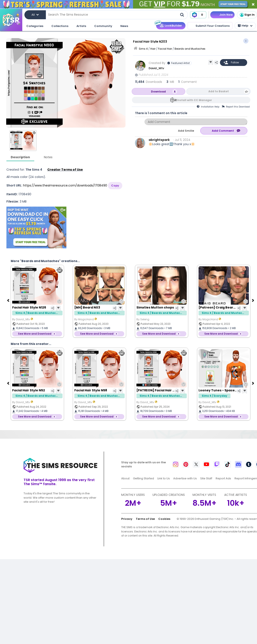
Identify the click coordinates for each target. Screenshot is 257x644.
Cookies (164, 519)
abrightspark (159, 140)
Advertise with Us (185, 478)
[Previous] (9, 300)
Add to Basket (219, 91)
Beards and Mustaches (190, 49)
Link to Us (164, 478)
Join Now (226, 15)
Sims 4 (143, 49)
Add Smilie (186, 131)
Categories (35, 26)
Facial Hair (165, 49)
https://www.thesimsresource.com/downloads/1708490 (65, 185)
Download (158, 92)
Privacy (127, 519)
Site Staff (206, 478)
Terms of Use (145, 519)
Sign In (247, 15)
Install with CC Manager (195, 100)
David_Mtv (156, 68)
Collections (60, 26)
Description (20, 157)
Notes (48, 157)
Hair (153, 49)
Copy (115, 186)
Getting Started (143, 478)
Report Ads (223, 478)
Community (103, 26)
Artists (81, 26)
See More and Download (35, 334)
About (125, 478)
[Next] (253, 300)
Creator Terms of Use (65, 170)
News (124, 26)
